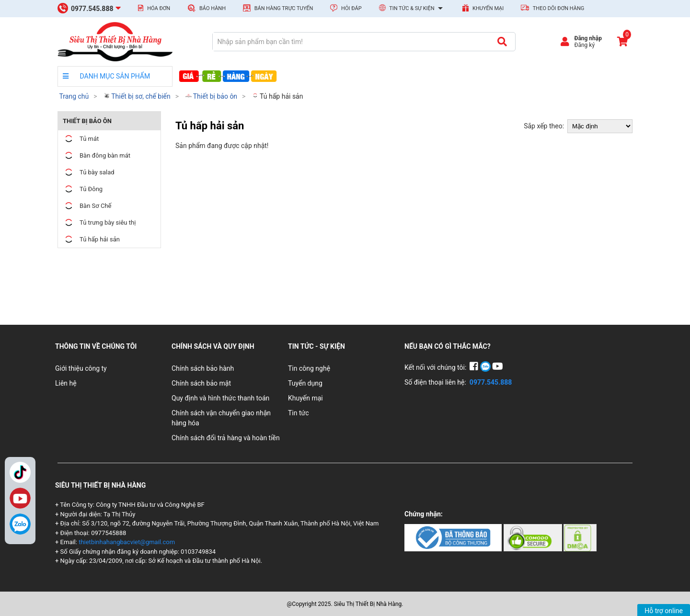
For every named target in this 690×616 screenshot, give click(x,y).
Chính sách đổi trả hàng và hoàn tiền (226, 438)
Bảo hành (207, 8)
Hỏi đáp (346, 8)
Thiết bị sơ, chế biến (137, 96)
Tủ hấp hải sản (278, 96)
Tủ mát (81, 139)
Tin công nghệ (309, 368)
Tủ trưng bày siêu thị (99, 222)
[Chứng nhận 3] (580, 537)
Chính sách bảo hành (203, 368)
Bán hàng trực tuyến (278, 8)
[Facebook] (475, 367)
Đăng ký (584, 45)
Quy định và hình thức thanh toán (220, 398)
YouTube (20, 498)
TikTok (20, 472)
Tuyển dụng (305, 383)
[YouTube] (498, 367)
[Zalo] (20, 524)
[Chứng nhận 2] (534, 537)
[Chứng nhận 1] (454, 537)
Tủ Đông (83, 189)
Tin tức (299, 413)
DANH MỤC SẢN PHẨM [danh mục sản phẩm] (106, 76)
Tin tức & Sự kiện (412, 9)
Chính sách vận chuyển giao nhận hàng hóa (221, 418)
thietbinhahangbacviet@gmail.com (127, 542)
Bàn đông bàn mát (97, 155)
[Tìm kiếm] (502, 42)
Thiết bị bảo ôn (212, 96)
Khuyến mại (483, 8)
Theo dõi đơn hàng (552, 8)
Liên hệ (66, 383)
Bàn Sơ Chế (87, 206)
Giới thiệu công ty (81, 368)
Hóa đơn (154, 8)
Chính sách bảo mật (201, 383)
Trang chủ (74, 96)
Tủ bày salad (89, 172)
